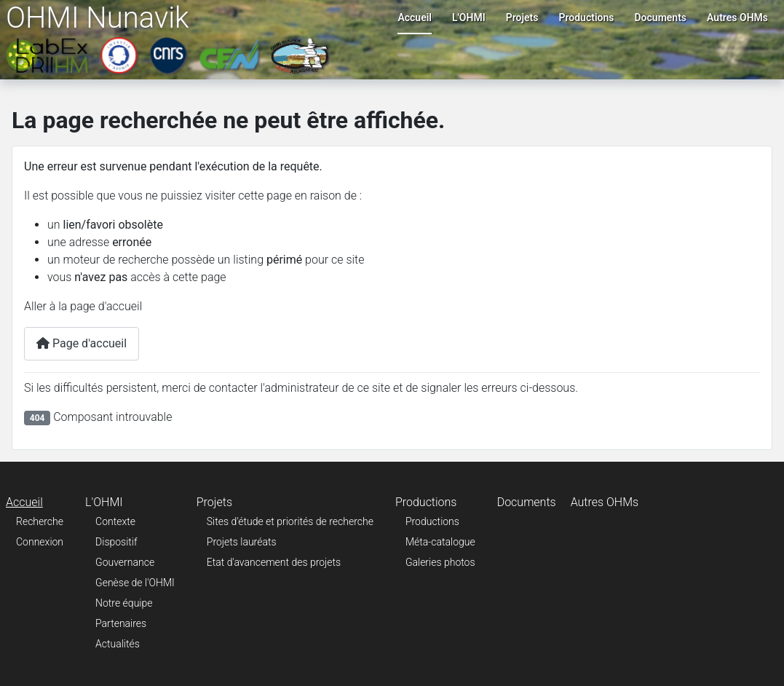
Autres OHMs (737, 17)
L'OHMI (469, 17)
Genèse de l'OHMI (135, 583)
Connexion (40, 542)
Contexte (115, 521)
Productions (586, 17)
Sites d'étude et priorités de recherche (290, 521)
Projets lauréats (242, 542)
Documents (661, 17)
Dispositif (116, 542)
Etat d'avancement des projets (274, 562)
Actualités (118, 644)
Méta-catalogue (440, 542)
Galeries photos (440, 562)
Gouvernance (125, 562)
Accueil (415, 17)
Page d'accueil (82, 343)
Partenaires (121, 623)
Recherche (40, 521)
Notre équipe (124, 603)
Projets (522, 17)
